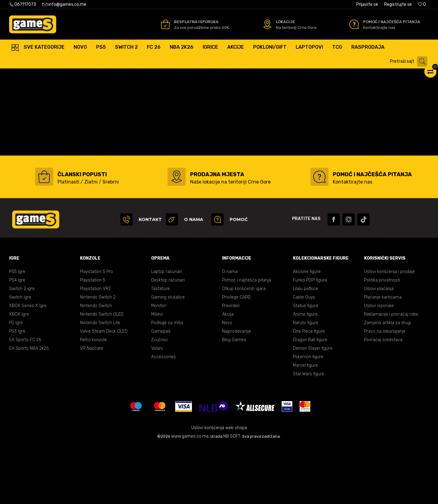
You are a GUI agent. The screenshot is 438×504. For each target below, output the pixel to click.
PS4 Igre (17, 338)
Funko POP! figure (310, 338)
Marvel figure (305, 423)
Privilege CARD (236, 355)
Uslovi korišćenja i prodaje (389, 330)
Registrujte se (398, 4)
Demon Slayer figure (313, 406)
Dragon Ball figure (310, 398)
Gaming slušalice (168, 355)
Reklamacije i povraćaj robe (391, 372)
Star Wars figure (309, 432)
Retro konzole (93, 398)
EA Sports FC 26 (25, 398)
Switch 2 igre (22, 347)
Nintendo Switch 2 (98, 355)
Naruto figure (306, 381)
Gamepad (161, 389)
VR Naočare (92, 406)
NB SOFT (232, 494)
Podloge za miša (167, 381)
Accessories (163, 415)
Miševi (157, 372)
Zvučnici (159, 398)
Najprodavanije (236, 389)
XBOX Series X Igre (28, 364)
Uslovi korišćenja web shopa (219, 486)
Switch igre (20, 355)
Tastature (160, 347)
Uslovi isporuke (379, 364)
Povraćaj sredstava (383, 398)
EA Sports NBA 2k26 (29, 406)
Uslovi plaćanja (379, 347)
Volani (157, 406)
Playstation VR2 (95, 347)
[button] (410, 61)
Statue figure (306, 364)
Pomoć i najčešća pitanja (247, 338)
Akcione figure (307, 330)
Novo (227, 381)
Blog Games (234, 398)
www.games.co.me (190, 494)
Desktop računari (168, 338)
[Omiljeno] (422, 4)
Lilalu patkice (306, 347)
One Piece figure (309, 389)
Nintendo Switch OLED (102, 372)
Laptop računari (167, 330)
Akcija (228, 372)
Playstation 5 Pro (96, 330)
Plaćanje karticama (383, 355)
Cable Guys (304, 355)
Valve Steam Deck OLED (104, 389)
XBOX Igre (19, 372)
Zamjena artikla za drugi (388, 381)
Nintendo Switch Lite (100, 381)
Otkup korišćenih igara (244, 347)
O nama (230, 330)
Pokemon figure (308, 415)
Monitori (159, 364)
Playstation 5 (93, 338)
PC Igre (16, 381)
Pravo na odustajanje (385, 389)
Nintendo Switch (96, 364)
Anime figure (305, 372)
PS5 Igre (17, 330)
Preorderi (231, 364)
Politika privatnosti (382, 338)
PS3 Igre (17, 389)
